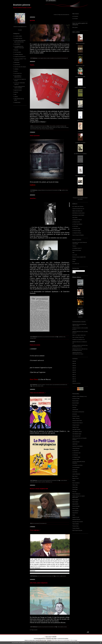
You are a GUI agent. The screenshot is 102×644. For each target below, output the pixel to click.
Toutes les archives (76, 383)
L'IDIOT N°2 (80, 132)
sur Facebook (75, 16)
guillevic (64, 190)
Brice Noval (75, 405)
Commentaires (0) (65, 58)
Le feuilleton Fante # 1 (77, 248)
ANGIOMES (80, 55)
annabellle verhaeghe (60, 126)
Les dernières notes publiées (51, 638)
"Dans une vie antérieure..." (38, 393)
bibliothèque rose (49, 482)
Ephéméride (17, 62)
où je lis (16, 71)
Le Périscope (75, 455)
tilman (34, 386)
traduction (52, 129)
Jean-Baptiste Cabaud (77, 432)
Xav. (73, 337)
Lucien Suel (75, 470)
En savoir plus (76, 643)
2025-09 (74, 381)
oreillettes (16, 69)
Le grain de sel (76, 451)
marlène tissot (44, 127)
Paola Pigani (75, 487)
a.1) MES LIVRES (18, 36)
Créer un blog (48, 637)
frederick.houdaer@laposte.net (20, 27)
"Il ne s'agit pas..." (35, 530)
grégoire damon (38, 127)
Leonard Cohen (76, 459)
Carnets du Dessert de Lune (78, 209)
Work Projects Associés (77, 530)
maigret (61, 576)
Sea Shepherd (75, 511)
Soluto (74, 515)
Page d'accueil (61, 15)
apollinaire (61, 337)
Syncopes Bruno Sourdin (78, 522)
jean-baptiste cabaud (51, 127)
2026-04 (74, 366)
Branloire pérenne (22, 5)
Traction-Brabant (76, 528)
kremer (65, 576)
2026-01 (74, 372)
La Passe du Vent (76, 222)
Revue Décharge (76, 506)
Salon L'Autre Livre (82, 335)
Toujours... (75, 246)
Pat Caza (74, 492)
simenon (58, 576)
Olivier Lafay (75, 485)
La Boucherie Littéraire (77, 220)
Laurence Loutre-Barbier (77, 446)
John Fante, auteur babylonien (39, 583)
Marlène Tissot (75, 478)
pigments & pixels (18, 90)
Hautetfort (55, 637)
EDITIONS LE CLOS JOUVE (78, 213)
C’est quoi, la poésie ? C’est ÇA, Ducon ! (45, 385)
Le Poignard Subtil (76, 457)
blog (76, 640)
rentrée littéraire (64, 480)
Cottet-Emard (75, 410)
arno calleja (58, 127)
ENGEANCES (80, 99)
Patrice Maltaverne (76, 494)
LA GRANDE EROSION (80, 143)
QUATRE (32, 20)
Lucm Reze (75, 472)
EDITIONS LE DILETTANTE (78, 215)
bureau (65, 627)
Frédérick (74, 339)
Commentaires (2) (63, 385)
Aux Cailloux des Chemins (78, 206)
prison (35, 338)
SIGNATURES (17, 102)
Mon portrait (75, 27)
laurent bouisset (33, 129)
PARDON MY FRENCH (80, 176)
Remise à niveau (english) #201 (79, 257)
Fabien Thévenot (76, 418)
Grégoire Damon (76, 425)
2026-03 (74, 368)
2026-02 (74, 370)
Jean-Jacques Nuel (76, 436)
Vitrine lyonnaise (35, 136)
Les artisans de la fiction (77, 465)
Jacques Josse (76, 427)
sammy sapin (39, 129)
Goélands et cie (81, 339)
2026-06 (74, 361)
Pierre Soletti (75, 502)
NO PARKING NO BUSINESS (80, 154)
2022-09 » (67, 15)
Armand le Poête (76, 399)
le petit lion (43, 482)
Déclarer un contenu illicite (30, 640)
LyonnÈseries (17, 65)
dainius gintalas (52, 126)
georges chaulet (38, 482)
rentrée (42, 386)
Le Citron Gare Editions (77, 224)
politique (16, 97)
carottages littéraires (19, 54)
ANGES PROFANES (80, 43)
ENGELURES (80, 110)
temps (67, 190)
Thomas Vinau (75, 526)
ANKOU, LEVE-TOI (80, 66)
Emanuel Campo (76, 416)
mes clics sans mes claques (20, 67)
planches (16, 92)
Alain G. (74, 335)
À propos (20, 30)
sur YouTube (75, 19)
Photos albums (77, 277)
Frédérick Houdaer (76, 328)
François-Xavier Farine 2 (78, 423)
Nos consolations (76, 483)
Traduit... (32, 65)
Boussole (16, 50)
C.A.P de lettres (18, 52)
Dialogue (74, 259)
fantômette (32, 482)
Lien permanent (57, 58)
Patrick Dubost (75, 500)
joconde (32, 338)
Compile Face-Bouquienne (20, 57)
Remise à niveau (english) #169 (39, 489)
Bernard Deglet (76, 403)
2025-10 (74, 379)
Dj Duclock (75, 414)
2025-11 (74, 377)
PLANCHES (80, 307)
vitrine (31, 192)
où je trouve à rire (18, 73)
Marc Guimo (75, 476)
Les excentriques (76, 467)
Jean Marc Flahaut (76, 429)
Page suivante (34, 630)
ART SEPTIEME (80, 297)
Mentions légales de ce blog (41, 640)
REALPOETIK (75, 504)
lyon (34, 192)
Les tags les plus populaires (63, 638)
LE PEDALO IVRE (76, 228)
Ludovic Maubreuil (76, 474)
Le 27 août (75, 255)
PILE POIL (80, 187)
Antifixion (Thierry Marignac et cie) (80, 396)
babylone (62, 627)
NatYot (74, 481)
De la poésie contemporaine (78, 412)
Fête (73, 253)
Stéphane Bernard (76, 324)
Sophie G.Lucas (76, 517)
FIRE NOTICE (80, 121)
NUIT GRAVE (80, 165)
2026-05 (74, 363)
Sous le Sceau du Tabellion (78, 235)
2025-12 (74, 374)
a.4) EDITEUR (17, 44)
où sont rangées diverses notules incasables (46, 58)
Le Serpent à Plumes (77, 233)
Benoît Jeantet (75, 401)
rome (64, 337)
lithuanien (48, 129)
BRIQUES (80, 287)
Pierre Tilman (34, 379)
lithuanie (44, 129)
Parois (74, 261)
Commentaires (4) (51, 627)
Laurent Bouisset (76, 448)
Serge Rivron (75, 513)
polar (15, 94)
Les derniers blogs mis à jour (39, 638)
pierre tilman (38, 386)
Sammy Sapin (75, 508)
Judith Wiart (75, 444)
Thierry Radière (76, 524)
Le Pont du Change (76, 231)
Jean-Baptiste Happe (77, 434)
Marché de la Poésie (77, 250)
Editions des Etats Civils (77, 211)
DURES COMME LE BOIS (80, 88)
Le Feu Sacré (75, 226)
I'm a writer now (76, 264)
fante (59, 627)
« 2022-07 (56, 15)
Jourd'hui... (33, 198)
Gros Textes (75, 217)
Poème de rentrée (35, 345)
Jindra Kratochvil (76, 442)
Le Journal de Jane (76, 453)
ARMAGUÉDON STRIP (80, 77)
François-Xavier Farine (77, 421)
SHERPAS (80, 317)
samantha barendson (64, 127)
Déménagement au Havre (78, 354)
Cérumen (74, 407)
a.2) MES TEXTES (18, 38)
